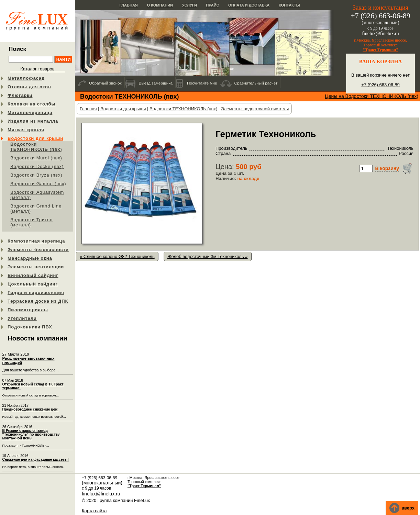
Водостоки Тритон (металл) (31, 222)
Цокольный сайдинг (33, 284)
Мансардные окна (30, 258)
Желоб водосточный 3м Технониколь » (208, 256)
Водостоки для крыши (35, 138)
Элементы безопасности (38, 250)
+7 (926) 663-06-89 (380, 85)
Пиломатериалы (28, 310)
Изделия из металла (33, 121)
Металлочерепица (30, 113)
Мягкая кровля (26, 130)
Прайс (212, 5)
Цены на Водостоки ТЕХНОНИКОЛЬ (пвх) (372, 96)
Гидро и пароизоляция (36, 293)
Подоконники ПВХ (30, 327)
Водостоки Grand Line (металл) (36, 209)
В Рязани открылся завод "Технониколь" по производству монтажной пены (31, 434)
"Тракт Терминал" (380, 50)
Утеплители (22, 318)
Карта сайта (94, 511)
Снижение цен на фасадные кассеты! (36, 460)
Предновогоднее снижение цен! (31, 409)
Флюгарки (20, 95)
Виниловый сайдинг (33, 275)
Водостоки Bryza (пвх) (36, 175)
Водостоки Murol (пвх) (36, 158)
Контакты (289, 5)
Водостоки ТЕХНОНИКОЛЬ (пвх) (36, 147)
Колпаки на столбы (31, 104)
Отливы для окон (29, 87)
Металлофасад (26, 78)
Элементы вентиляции (36, 267)
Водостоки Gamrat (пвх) (38, 184)
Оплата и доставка (249, 5)
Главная (128, 5)
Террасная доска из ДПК (38, 301)
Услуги (190, 5)
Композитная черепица (36, 241)
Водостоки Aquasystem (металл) (37, 195)
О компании (160, 5)
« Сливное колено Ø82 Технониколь (117, 256)
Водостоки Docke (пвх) (37, 166)
